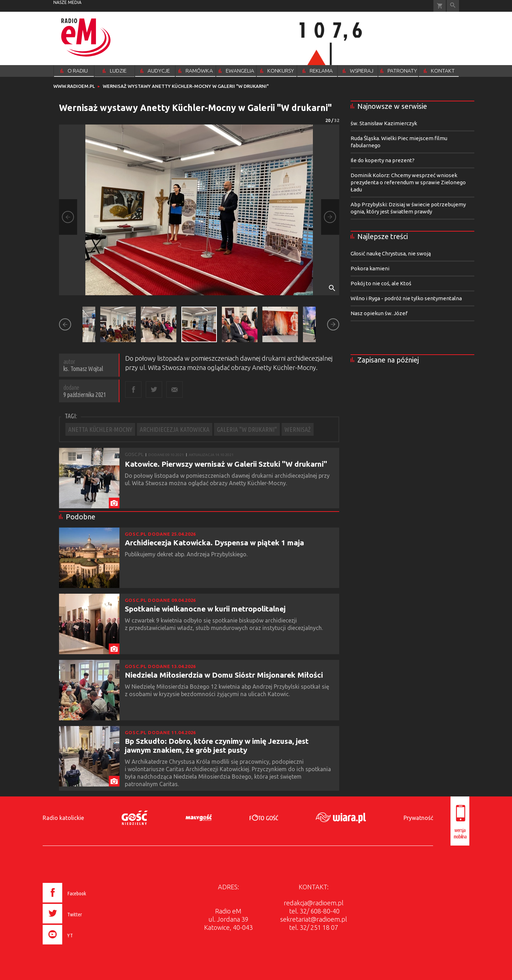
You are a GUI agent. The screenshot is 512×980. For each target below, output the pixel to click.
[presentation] (79, 945)
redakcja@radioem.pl (314, 903)
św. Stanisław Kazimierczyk (384, 123)
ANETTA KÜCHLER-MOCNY (100, 429)
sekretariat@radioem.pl (314, 919)
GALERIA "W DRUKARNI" (247, 429)
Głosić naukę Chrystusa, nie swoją (391, 253)
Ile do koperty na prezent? (383, 160)
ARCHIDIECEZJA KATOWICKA (175, 429)
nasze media (67, 2)
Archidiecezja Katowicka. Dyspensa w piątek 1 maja (214, 542)
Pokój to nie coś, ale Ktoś (381, 283)
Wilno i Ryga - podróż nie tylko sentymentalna (406, 298)
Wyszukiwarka (453, 6)
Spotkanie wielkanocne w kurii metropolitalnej (205, 609)
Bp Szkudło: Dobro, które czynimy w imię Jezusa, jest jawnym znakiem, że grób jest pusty (217, 745)
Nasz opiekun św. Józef (379, 313)
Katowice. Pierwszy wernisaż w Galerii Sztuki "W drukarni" (226, 464)
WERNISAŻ (298, 429)
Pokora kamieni (370, 268)
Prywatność (418, 818)
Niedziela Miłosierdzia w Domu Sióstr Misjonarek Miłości (224, 675)
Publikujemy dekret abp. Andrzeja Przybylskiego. (187, 554)
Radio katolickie (63, 818)
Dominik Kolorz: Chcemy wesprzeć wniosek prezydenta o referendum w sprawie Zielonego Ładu (408, 182)
